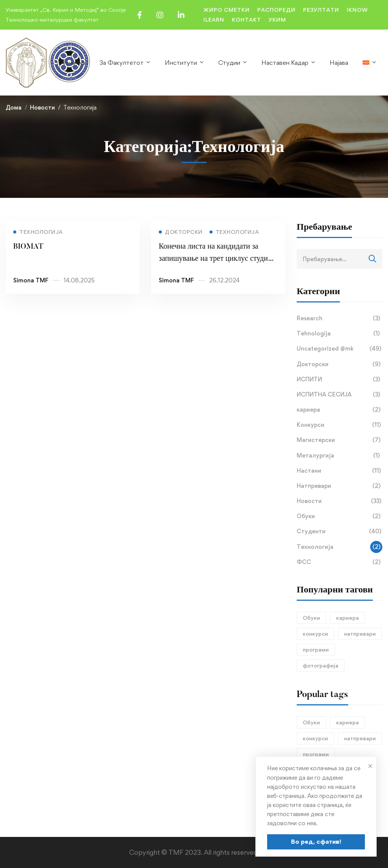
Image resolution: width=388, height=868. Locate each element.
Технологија (339, 547)
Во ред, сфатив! (316, 841)
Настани (339, 471)
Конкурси (339, 425)
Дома (14, 107)
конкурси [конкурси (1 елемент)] (315, 634)
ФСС (339, 562)
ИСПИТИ (339, 379)
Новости (42, 107)
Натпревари (339, 486)
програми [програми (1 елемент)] (316, 649)
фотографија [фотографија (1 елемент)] (321, 665)
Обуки (339, 516)
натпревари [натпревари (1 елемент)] (360, 634)
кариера (339, 410)
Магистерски (339, 440)
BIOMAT (28, 248)
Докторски (339, 364)
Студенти (339, 531)
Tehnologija (339, 334)
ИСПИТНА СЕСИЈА (339, 395)
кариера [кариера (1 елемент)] (347, 618)
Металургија (339, 456)
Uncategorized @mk (339, 349)
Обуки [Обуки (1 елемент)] (311, 618)
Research (339, 318)
